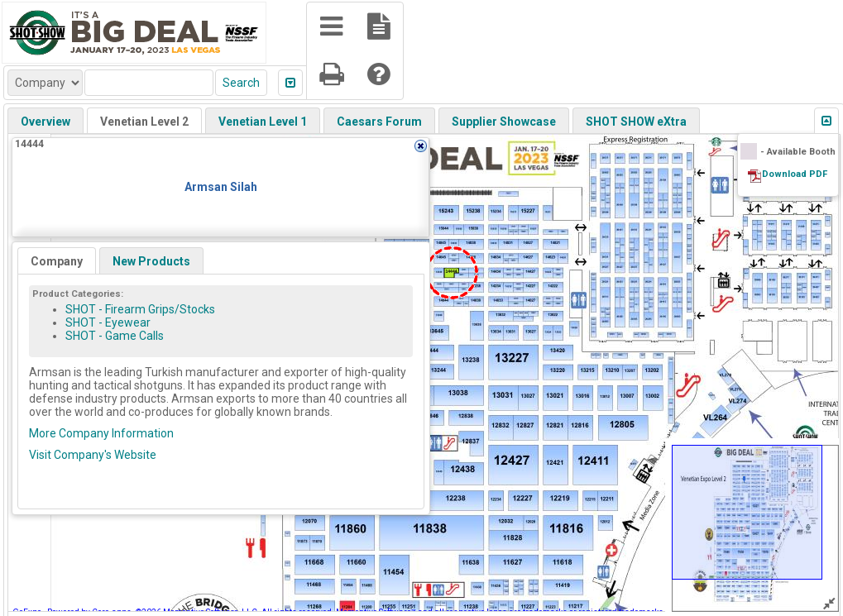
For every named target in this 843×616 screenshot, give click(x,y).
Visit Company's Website (93, 455)
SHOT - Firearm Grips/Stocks (140, 309)
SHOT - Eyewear (108, 322)
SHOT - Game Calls (115, 336)
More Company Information (101, 433)
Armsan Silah (221, 187)
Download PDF (795, 174)
